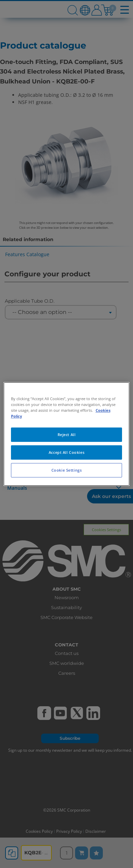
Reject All (67, 435)
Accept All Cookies (66, 452)
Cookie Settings (67, 470)
